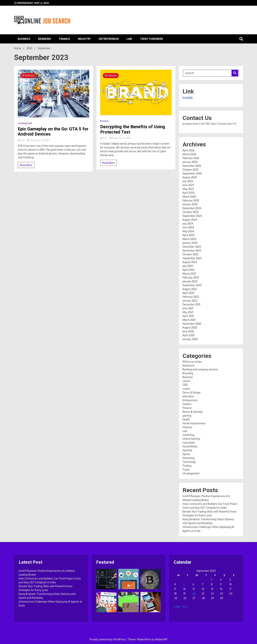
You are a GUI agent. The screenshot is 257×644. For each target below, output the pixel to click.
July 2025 (188, 181)
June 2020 (188, 331)
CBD (185, 385)
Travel (186, 469)
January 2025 (190, 204)
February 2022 (191, 297)
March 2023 (189, 274)
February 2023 (191, 277)
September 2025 (192, 173)
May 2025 (188, 189)
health (186, 419)
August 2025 (190, 177)
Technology (189, 462)
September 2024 (192, 216)
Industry (84, 39)
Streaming (189, 458)
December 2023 (192, 247)
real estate (189, 443)
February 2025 (191, 200)
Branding (45, 39)
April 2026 (189, 150)
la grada (188, 97)
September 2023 (192, 258)
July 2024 (188, 224)
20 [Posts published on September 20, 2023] (194, 593)
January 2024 (190, 243)
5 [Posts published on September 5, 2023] (184, 584)
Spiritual (187, 450)
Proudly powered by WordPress (108, 639)
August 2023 (190, 262)
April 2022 (188, 293)
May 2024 (188, 231)
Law (129, 39)
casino (186, 381)
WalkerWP (161, 639)
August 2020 (190, 328)
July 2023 (188, 266)
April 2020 (189, 335)
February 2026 (191, 158)
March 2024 (189, 239)
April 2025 (189, 193)
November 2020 (192, 324)
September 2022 (192, 285)
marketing (188, 435)
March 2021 (189, 320)
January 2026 (190, 162)
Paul (22, 140)
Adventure (189, 365)
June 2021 (188, 308)
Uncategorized (25, 123)
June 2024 (188, 227)
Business (24, 39)
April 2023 (188, 270)
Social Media (190, 446)
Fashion (187, 404)
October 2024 (191, 212)
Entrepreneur (109, 39)
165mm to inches (192, 362)
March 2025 (189, 197)
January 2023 (190, 281)
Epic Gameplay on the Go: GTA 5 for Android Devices (53, 132)
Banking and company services (200, 369)
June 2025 (188, 185)
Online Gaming (191, 439)
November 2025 (192, 166)
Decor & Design (192, 392)
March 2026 (189, 154)
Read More (26, 165)
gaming (187, 416)
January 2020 (190, 339)
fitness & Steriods (193, 412)
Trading (187, 466)
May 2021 (188, 312)
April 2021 (188, 316)
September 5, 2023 (120, 138)
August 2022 (190, 289)
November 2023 (192, 250)
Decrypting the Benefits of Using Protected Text (133, 129)
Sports (186, 454)
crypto (186, 389)
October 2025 (191, 170)
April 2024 (189, 235)
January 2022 (190, 301)
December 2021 (192, 304)
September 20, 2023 (38, 140)
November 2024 (192, 208)
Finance (65, 39)
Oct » (185, 606)
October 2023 (191, 254)
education (188, 396)
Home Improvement (194, 423)
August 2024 (190, 220)
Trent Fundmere (151, 39)
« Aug (177, 606)
